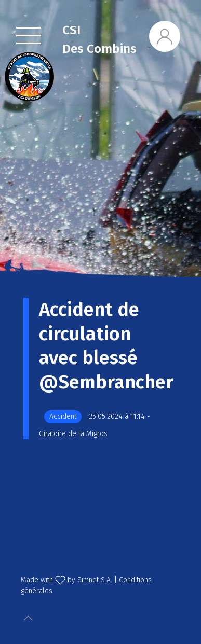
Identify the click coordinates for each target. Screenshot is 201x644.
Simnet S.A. (95, 580)
